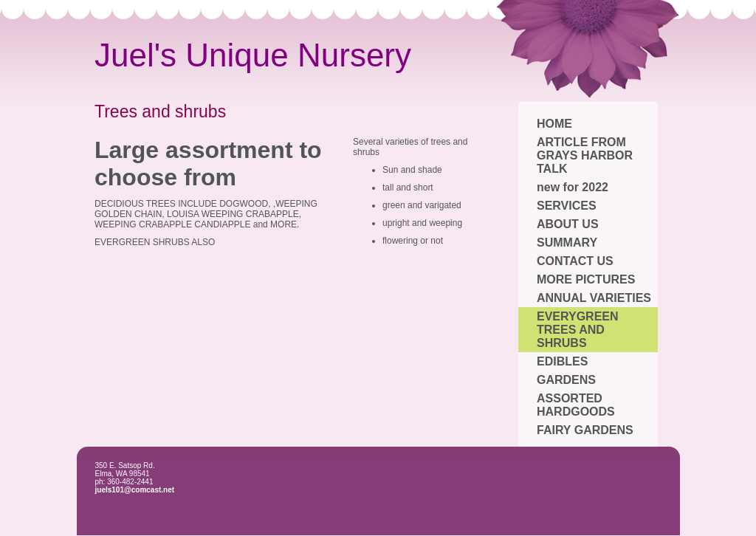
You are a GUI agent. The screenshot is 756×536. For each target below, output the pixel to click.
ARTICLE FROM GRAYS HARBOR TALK (585, 155)
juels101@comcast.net (135, 490)
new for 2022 (573, 187)
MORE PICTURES (586, 279)
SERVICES (567, 206)
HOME (554, 124)
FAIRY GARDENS (585, 430)
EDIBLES (562, 361)
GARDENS (566, 380)
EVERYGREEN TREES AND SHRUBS (578, 330)
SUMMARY (567, 243)
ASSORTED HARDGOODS (576, 405)
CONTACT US (575, 261)
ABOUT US (568, 224)
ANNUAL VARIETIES (594, 298)
